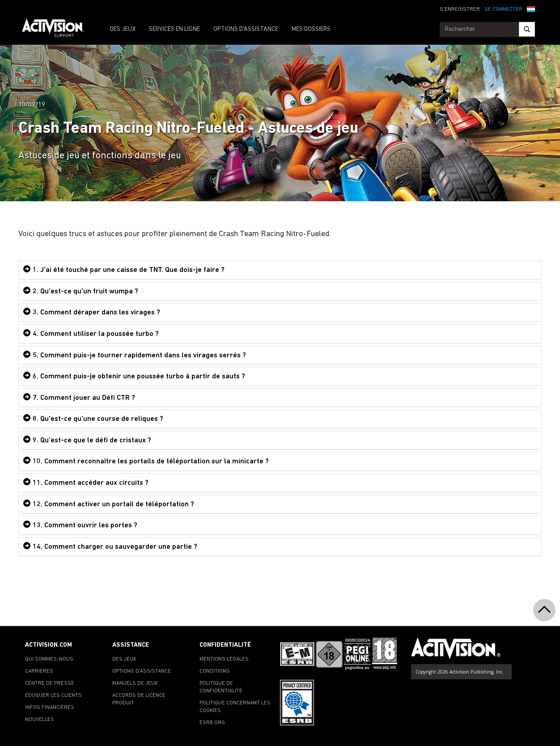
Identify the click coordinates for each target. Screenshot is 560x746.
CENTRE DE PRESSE (50, 683)
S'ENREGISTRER (460, 9)
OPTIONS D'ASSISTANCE (246, 29)
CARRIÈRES (39, 671)
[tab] (280, 270)
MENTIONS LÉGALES (224, 659)
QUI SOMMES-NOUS (49, 659)
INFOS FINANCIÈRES (50, 708)
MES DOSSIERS (311, 29)
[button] (531, 8)
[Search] (527, 29)
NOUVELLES (40, 720)
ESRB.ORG (212, 723)
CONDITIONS (215, 671)
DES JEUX (123, 29)
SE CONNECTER (503, 9)
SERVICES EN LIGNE (174, 29)
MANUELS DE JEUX (135, 683)
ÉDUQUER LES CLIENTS (53, 695)
